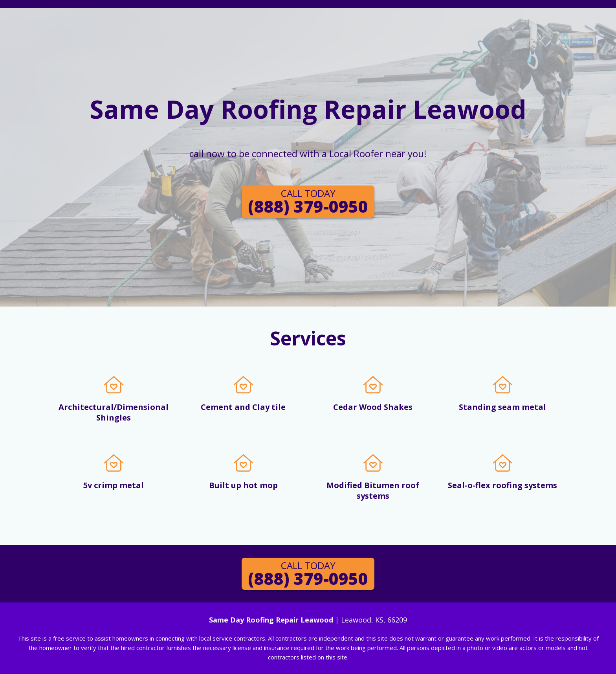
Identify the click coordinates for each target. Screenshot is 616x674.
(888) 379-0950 (308, 202)
